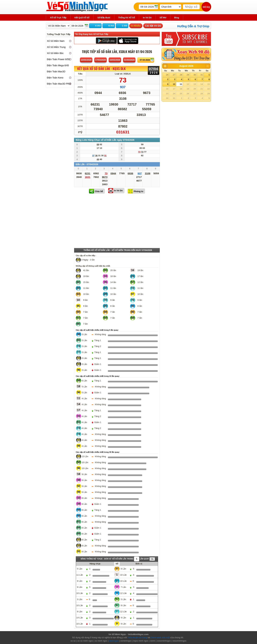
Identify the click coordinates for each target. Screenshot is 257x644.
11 (181, 84)
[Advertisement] (117, 221)
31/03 (129, 60)
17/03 (101, 60)
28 (181, 75)
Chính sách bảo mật (160, 637)
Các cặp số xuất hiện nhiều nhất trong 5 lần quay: (97, 330)
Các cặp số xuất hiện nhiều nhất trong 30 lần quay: (98, 452)
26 (167, 75)
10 (174, 84)
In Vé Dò (118, 191)
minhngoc (114, 641)
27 (174, 75)
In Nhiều (136, 26)
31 (202, 75)
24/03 (115, 60)
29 (188, 75)
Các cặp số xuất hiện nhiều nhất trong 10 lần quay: (98, 376)
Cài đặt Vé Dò (153, 26)
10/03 (86, 60)
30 (195, 75)
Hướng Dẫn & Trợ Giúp (193, 26)
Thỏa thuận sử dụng (137, 637)
